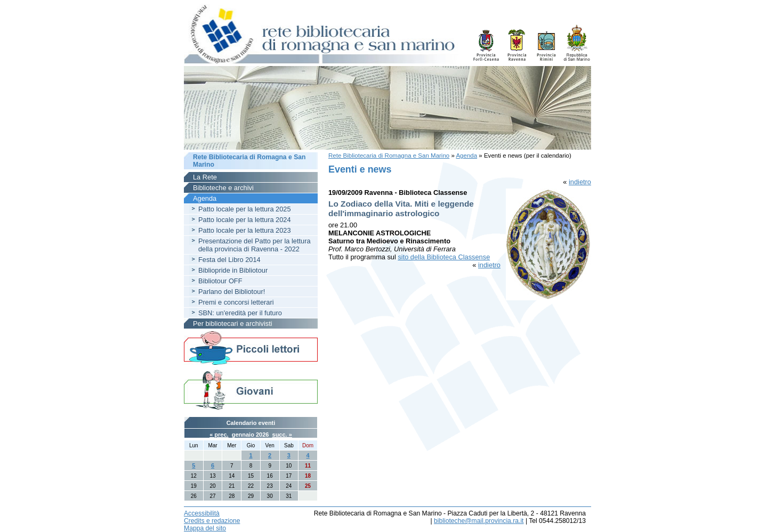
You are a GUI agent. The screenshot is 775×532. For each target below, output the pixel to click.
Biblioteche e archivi (223, 188)
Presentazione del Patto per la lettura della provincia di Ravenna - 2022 (255, 245)
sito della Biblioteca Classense (444, 257)
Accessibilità (202, 513)
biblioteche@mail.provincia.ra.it (479, 521)
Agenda (466, 155)
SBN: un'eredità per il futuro (240, 313)
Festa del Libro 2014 (229, 260)
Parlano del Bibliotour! (232, 292)
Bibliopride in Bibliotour (233, 270)
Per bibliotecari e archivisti (233, 324)
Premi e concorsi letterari (236, 302)
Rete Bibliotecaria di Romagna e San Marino (389, 155)
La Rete (205, 177)
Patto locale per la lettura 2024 (245, 220)
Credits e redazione (212, 521)
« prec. (219, 435)
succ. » (282, 435)
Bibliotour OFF (220, 281)
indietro (580, 182)
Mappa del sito (205, 528)
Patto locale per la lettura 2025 (245, 209)
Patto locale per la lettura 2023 (245, 230)
